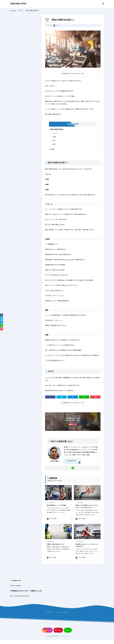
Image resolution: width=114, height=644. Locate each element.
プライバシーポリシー (63, 616)
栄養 (53, 145)
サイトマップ (49, 616)
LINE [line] (69, 634)
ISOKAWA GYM (18, 4)
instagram (48, 634)
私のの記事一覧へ (72, 462)
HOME (14, 11)
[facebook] (50, 397)
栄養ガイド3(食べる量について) (58, 548)
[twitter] (62, 397)
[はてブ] (73, 397)
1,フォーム (55, 134)
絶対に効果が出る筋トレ (57, 130)
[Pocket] (95, 397)
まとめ (52, 150)
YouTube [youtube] (59, 634)
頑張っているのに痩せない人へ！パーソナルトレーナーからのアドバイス (87, 509)
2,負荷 (54, 137)
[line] (84, 397)
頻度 (53, 141)
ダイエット (21, 11)
